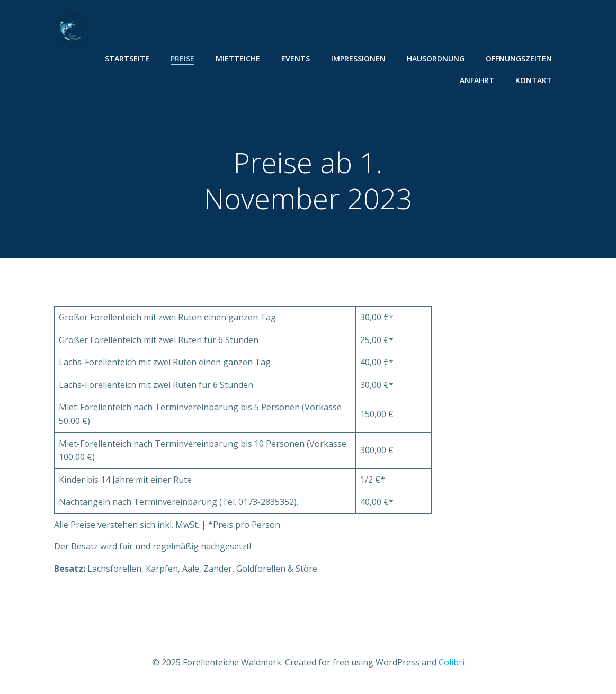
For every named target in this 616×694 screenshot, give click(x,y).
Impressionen (358, 58)
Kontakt (534, 80)
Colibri (452, 662)
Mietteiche (238, 58)
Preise (182, 58)
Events (296, 58)
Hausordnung (436, 58)
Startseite (127, 58)
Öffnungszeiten (519, 58)
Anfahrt (477, 80)
